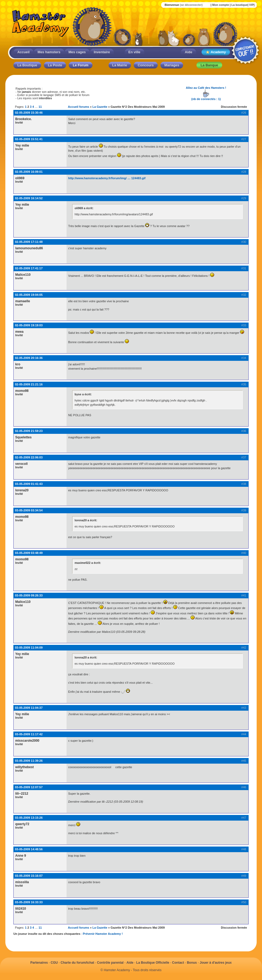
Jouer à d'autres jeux (216, 963)
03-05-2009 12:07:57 (29, 787)
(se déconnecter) (191, 5)
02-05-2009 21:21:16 (29, 384)
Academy (216, 52)
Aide (188, 52)
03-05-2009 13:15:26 (29, 818)
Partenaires (39, 963)
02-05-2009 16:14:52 (29, 198)
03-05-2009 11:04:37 (29, 708)
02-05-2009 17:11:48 (29, 242)
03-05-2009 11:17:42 (29, 734)
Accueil (24, 52)
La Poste (55, 65)
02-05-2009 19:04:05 (29, 295)
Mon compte (221, 5)
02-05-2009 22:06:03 (29, 457)
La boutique (239, 5)
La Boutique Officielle (153, 963)
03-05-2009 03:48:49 (29, 553)
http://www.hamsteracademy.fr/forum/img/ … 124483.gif (107, 178)
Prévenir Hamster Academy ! (103, 934)
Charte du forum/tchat (77, 963)
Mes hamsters (49, 52)
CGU (54, 963)
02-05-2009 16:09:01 (29, 172)
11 (40, 107)
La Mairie (120, 65)
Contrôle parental (110, 963)
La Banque (209, 65)
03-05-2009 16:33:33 (29, 902)
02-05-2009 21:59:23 (29, 431)
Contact (178, 963)
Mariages (172, 65)
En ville (134, 52)
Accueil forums (78, 107)
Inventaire (102, 52)
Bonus (192, 963)
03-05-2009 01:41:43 (29, 484)
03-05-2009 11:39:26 (29, 761)
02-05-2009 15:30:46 (29, 113)
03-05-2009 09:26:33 (29, 595)
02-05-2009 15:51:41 (29, 139)
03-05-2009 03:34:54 (29, 510)
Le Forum (80, 65)
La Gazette (100, 107)
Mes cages (77, 52)
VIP (251, 5)
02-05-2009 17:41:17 (29, 268)
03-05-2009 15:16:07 (29, 876)
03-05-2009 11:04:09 (29, 648)
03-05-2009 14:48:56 (29, 849)
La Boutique (27, 65)
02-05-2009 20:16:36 (29, 358)
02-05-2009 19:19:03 (29, 325)
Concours (146, 65)
